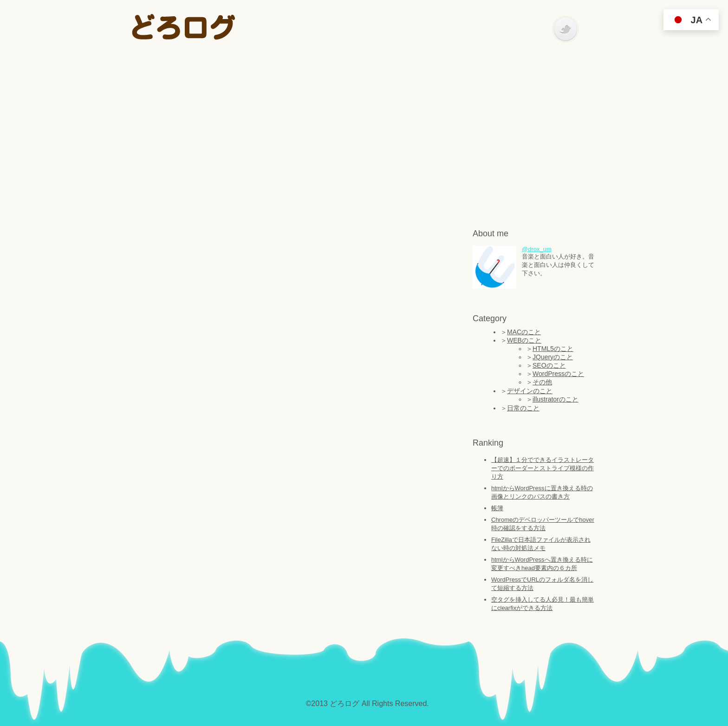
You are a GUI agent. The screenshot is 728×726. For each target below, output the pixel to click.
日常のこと (523, 408)
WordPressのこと (558, 374)
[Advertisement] (364, 130)
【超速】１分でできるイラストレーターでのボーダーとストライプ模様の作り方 (543, 468)
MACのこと (524, 332)
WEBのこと (524, 340)
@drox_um (537, 249)
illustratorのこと (556, 399)
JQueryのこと (553, 357)
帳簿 (497, 508)
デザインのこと (530, 391)
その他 (542, 382)
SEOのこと (549, 365)
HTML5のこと (553, 349)
